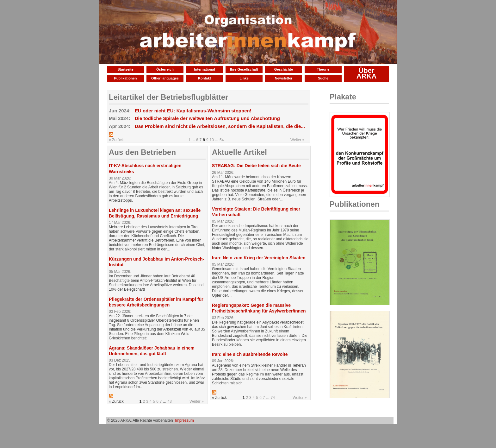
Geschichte (284, 69)
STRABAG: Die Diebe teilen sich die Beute (256, 166)
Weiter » (297, 140)
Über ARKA (367, 73)
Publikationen (125, 78)
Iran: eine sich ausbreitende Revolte (250, 354)
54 (222, 140)
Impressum (184, 420)
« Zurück (116, 140)
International (204, 69)
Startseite (125, 69)
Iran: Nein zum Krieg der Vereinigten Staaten (259, 258)
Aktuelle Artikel (239, 152)
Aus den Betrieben (142, 152)
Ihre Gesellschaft (244, 69)
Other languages (165, 78)
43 (170, 401)
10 (212, 140)
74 (273, 398)
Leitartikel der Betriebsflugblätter (168, 97)
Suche (323, 78)
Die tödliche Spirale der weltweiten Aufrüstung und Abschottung (207, 118)
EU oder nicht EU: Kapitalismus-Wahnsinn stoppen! (193, 111)
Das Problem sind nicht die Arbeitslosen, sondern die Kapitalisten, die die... (220, 126)
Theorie (323, 69)
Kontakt (205, 78)
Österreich (165, 69)
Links (244, 78)
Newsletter (284, 78)
